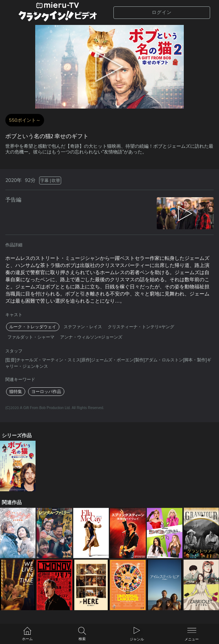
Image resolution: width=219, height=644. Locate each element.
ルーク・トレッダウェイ (33, 327)
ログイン (162, 12)
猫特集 (16, 392)
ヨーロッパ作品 (46, 392)
